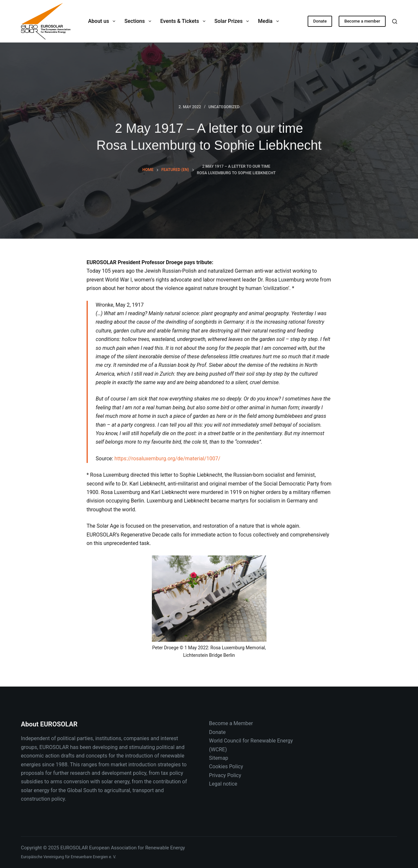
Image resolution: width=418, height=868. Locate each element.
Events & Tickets (184, 21)
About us (103, 21)
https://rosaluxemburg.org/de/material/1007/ (167, 459)
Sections (139, 21)
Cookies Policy (226, 766)
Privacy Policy (225, 775)
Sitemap (219, 758)
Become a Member (231, 723)
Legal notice (223, 784)
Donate (320, 21)
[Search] (395, 21)
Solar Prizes (233, 21)
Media (270, 21)
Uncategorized (224, 107)
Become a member (362, 21)
